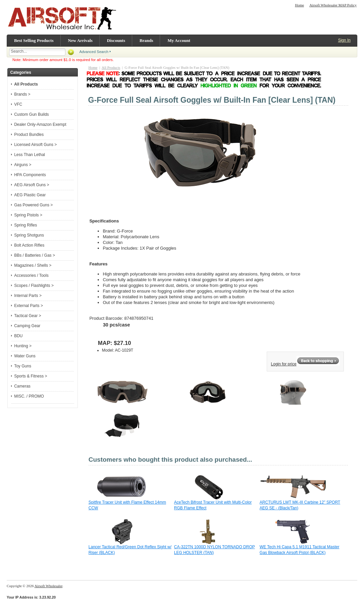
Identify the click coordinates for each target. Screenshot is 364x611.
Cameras (22, 386)
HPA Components (30, 175)
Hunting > (23, 346)
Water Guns (25, 356)
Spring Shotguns (29, 235)
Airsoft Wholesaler (48, 586)
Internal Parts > (28, 296)
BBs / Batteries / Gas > (35, 255)
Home (299, 5)
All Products (111, 67)
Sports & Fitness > (31, 376)
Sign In (344, 40)
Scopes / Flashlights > (34, 286)
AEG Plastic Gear (30, 195)
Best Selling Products (34, 40)
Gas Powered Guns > (33, 205)
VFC (18, 104)
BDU (18, 336)
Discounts (116, 40)
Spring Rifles (25, 225)
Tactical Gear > (28, 316)
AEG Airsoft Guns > (32, 185)
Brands (146, 40)
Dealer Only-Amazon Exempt (40, 124)
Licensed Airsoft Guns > (35, 145)
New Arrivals (80, 40)
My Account (179, 40)
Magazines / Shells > (33, 265)
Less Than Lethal (30, 155)
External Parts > (29, 306)
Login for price (284, 364)
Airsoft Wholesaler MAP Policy (333, 5)
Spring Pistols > (28, 215)
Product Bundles (29, 135)
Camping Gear (27, 326)
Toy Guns (23, 366)
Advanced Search (94, 52)
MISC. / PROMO (29, 396)
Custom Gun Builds (31, 114)
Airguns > (23, 165)
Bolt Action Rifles (29, 245)
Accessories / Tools (31, 275)
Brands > (22, 94)
